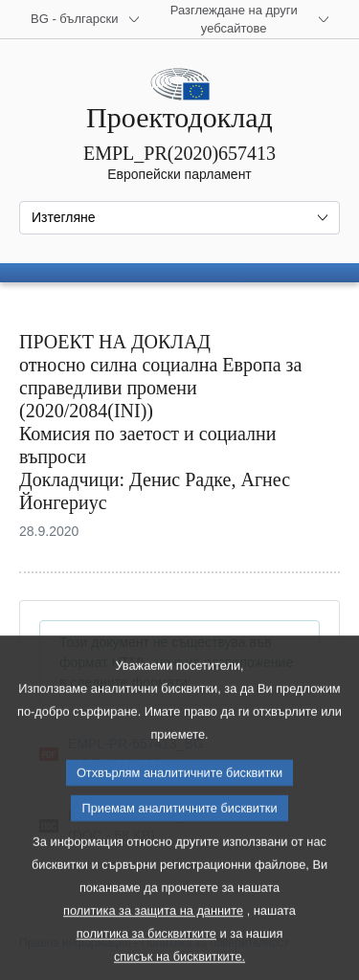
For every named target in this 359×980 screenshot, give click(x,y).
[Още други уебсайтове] (245, 19)
